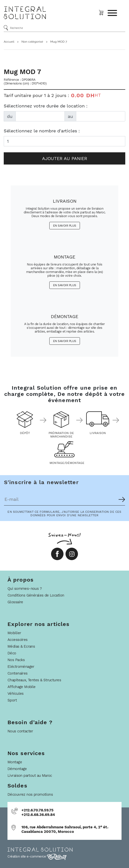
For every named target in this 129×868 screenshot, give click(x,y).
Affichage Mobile (22, 687)
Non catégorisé (32, 42)
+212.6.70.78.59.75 (37, 810)
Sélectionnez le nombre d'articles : (42, 131)
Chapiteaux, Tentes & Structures (34, 680)
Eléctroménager (21, 667)
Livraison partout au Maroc (30, 776)
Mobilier (14, 633)
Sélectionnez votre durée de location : (46, 106)
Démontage (17, 769)
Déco (12, 653)
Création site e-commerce (37, 856)
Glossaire (15, 602)
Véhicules (16, 694)
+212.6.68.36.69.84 (38, 815)
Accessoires (18, 640)
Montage (15, 762)
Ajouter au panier (65, 158)
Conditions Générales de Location (36, 595)
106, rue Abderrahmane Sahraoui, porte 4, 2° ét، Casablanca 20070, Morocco (65, 829)
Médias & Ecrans (21, 646)
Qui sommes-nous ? (25, 589)
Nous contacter (20, 731)
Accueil (9, 42)
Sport (12, 700)
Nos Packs (16, 660)
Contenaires (18, 673)
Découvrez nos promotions (30, 794)
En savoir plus (65, 226)
